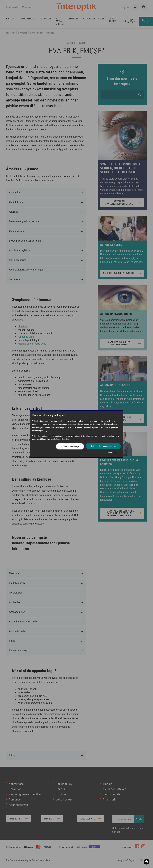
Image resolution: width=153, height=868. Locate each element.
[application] (147, 862)
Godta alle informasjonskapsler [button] (103, 446)
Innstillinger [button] (112, 453)
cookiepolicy (64, 439)
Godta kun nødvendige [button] (70, 446)
